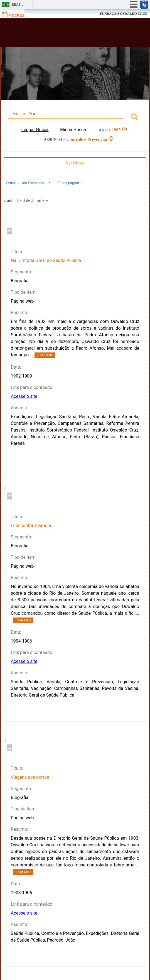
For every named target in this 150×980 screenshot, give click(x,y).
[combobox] (75, 118)
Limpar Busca (35, 130)
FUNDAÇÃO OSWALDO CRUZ (124, 14)
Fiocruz (17, 14)
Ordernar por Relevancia (29, 183)
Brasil (18, 5)
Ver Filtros (75, 163)
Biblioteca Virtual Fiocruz (63, 34)
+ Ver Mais (45, 355)
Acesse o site (24, 396)
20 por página (70, 183)
